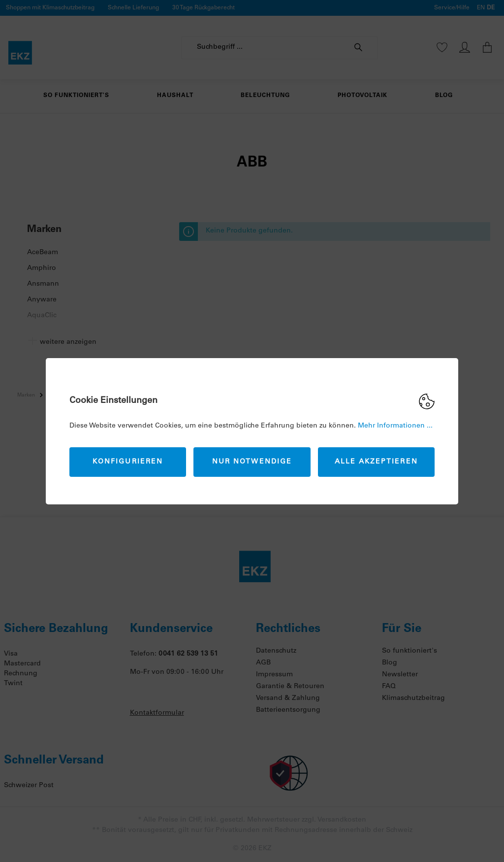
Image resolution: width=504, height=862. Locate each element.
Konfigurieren (128, 462)
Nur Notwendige (252, 462)
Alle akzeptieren (376, 462)
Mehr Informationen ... (395, 426)
